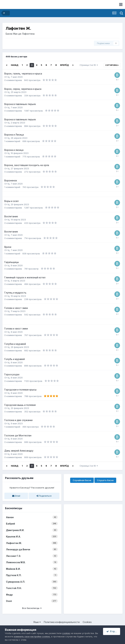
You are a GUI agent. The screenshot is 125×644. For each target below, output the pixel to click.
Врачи (8, 247)
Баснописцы (14, 508)
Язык (37, 622)
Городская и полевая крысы (20, 390)
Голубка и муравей (15, 344)
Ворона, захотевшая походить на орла (27, 165)
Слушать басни (105, 480)
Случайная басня (82, 480)
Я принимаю (113, 631)
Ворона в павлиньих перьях (20, 104)
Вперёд (64, 65)
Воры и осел (11, 201)
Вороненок (11, 180)
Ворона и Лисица (14, 135)
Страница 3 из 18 (89, 65)
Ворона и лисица (14, 150)
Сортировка (112, 65)
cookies (66, 633)
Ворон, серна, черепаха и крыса (23, 89)
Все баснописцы (32, 608)
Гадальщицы (12, 262)
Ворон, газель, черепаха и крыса (23, 74)
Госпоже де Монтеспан (18, 435)
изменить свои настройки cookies (32, 636)
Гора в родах (12, 374)
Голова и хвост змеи (16, 308)
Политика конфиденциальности (62, 622)
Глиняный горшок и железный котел (25, 277)
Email (16, 496)
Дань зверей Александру (19, 451)
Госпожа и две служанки (18, 420)
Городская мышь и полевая (20, 405)
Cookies (87, 622)
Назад (15, 65)
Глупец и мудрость (15, 293)
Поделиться (44, 496)
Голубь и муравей (15, 359)
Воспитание (11, 216)
